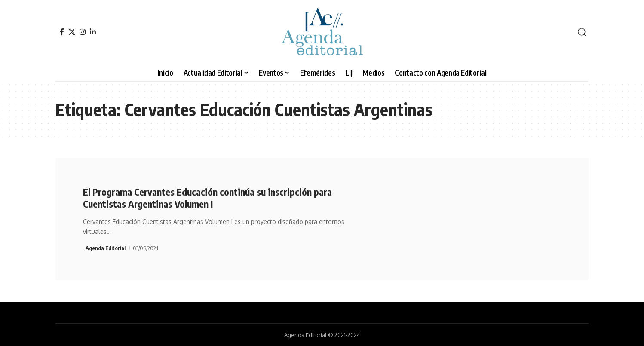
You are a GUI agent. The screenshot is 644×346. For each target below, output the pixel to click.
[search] (582, 32)
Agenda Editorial (106, 248)
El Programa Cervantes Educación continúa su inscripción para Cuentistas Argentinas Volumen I (207, 198)
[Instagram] (83, 32)
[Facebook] (62, 32)
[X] (72, 32)
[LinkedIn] (93, 32)
